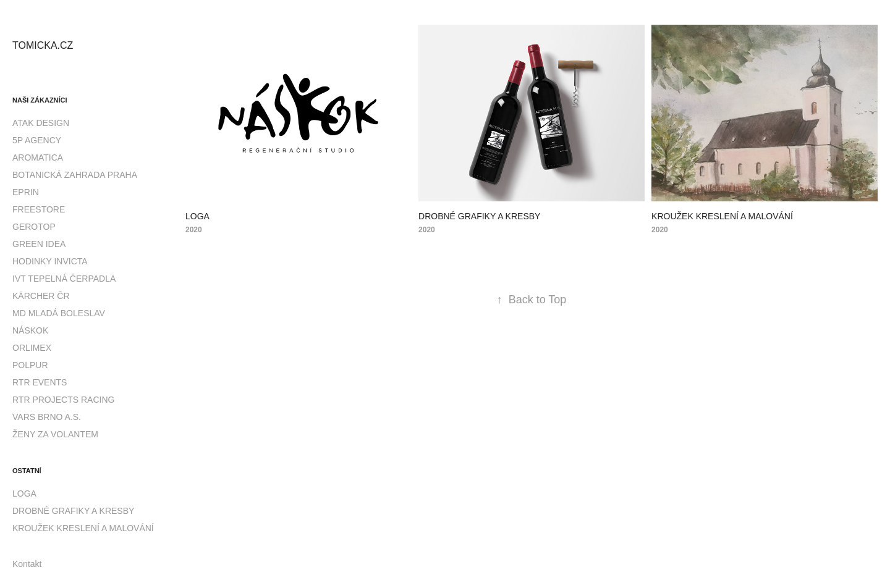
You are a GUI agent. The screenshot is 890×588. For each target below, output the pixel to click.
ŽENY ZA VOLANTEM (55, 434)
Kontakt (27, 564)
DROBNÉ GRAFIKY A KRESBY (73, 511)
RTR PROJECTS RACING (63, 400)
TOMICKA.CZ (43, 45)
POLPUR (30, 365)
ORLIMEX (32, 348)
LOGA (24, 493)
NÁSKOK (30, 330)
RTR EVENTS (40, 382)
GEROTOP (34, 227)
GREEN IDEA (39, 244)
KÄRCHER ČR (41, 296)
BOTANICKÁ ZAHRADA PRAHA (75, 175)
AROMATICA (38, 157)
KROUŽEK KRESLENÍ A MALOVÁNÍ (83, 528)
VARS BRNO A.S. (47, 417)
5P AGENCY (37, 140)
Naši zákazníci (40, 100)
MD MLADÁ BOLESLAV (59, 313)
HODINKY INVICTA (50, 261)
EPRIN (26, 192)
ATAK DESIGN (41, 123)
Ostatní (27, 471)
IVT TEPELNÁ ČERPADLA (64, 279)
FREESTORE (39, 209)
